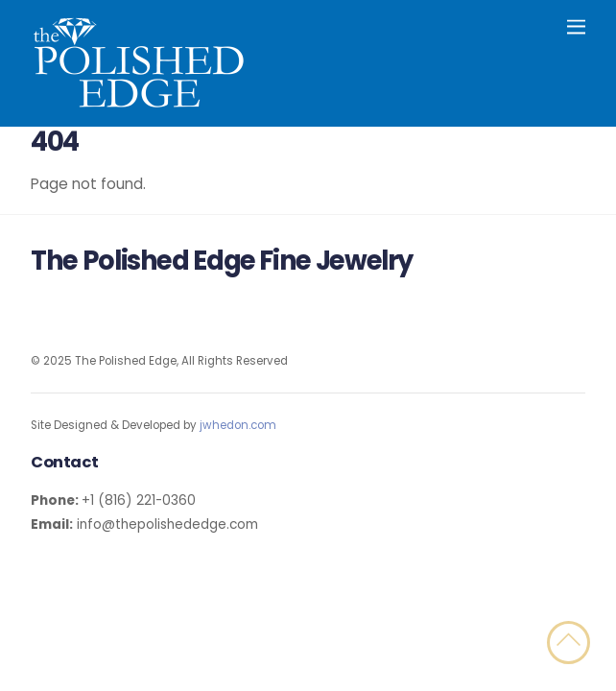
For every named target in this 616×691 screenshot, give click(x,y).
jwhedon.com (238, 425)
